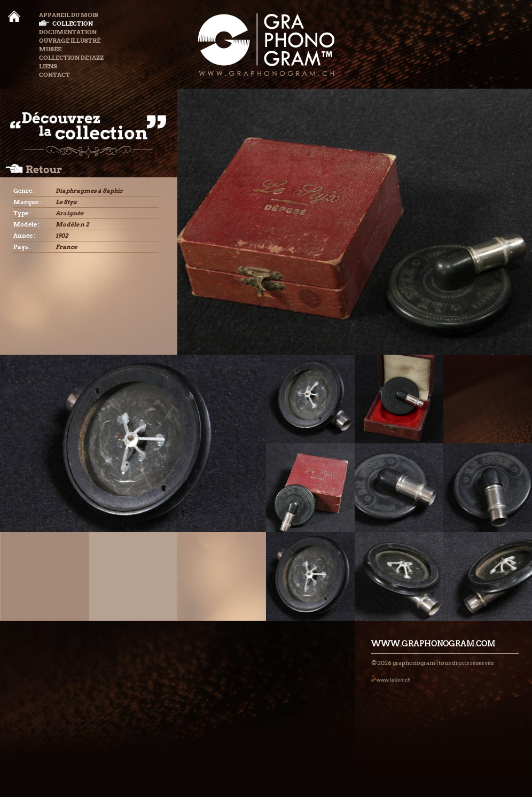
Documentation (68, 32)
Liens (48, 66)
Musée (50, 49)
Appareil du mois (69, 15)
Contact (54, 75)
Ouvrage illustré (70, 41)
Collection (66, 24)
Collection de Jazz (71, 58)
